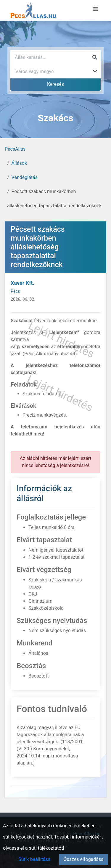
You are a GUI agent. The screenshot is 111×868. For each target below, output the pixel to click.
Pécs (15, 291)
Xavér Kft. (22, 283)
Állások (19, 163)
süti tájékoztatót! (47, 848)
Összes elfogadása (84, 859)
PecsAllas (15, 149)
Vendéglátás (25, 177)
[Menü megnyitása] (96, 9)
